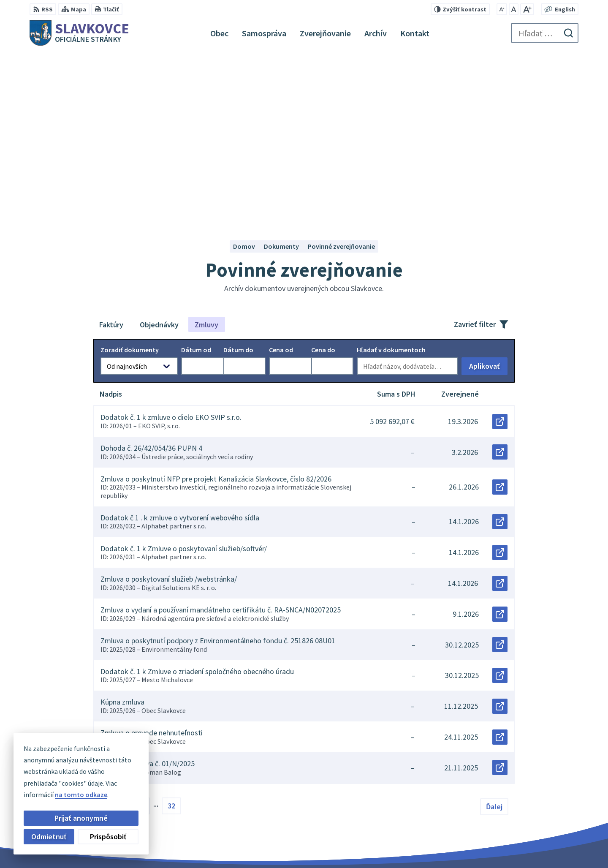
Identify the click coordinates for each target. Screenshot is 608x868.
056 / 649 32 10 (519, 822)
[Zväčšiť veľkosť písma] (527, 9)
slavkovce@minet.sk (529, 832)
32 (171, 638)
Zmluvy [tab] (206, 157)
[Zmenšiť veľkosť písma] (502, 9)
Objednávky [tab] (159, 157)
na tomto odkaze (81, 795)
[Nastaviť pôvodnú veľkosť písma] (514, 9)
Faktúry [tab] (111, 157)
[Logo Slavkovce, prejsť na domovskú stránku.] (79, 33)
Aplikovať (488, 200)
